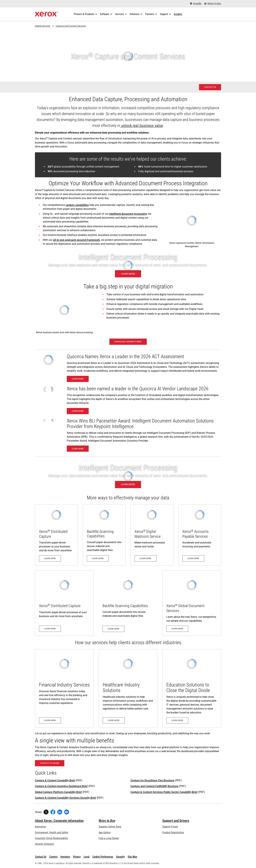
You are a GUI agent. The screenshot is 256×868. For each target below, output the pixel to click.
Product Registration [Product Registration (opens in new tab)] (173, 832)
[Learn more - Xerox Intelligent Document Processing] (128, 266)
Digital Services (43, 26)
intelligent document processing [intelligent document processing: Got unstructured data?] (128, 214)
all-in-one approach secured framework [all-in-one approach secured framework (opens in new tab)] (76, 240)
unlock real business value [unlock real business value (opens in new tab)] (142, 126)
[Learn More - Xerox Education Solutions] (192, 688)
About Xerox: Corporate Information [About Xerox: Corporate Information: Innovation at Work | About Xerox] (59, 821)
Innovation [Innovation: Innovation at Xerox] (40, 827)
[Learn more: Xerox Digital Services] (192, 603)
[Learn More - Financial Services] (64, 688)
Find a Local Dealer (109, 838)
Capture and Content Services (71, 26)
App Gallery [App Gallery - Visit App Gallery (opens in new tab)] (105, 832)
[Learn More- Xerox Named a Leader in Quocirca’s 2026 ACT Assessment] (78, 379)
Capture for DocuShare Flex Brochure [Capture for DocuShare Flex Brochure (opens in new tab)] (152, 780)
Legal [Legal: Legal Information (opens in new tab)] (87, 857)
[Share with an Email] (67, 812)
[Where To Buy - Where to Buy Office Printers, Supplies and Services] (213, 4)
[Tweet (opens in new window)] (46, 812)
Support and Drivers (176, 821)
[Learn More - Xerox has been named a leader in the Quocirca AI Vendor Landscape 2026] (78, 411)
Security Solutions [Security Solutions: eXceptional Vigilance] (44, 844)
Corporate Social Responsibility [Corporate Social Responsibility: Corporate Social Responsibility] (51, 838)
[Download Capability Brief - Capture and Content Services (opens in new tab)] (128, 342)
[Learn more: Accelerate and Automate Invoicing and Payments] (200, 535)
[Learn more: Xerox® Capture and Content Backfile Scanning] (104, 535)
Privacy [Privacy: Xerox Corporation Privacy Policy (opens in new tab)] (77, 857)
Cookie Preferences (103, 857)
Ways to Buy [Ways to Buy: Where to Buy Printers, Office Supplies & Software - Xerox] (107, 821)
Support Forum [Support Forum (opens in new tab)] (170, 827)
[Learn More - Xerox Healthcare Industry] (128, 688)
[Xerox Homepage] (47, 14)
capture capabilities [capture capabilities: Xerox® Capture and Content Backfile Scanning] (77, 205)
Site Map (132, 857)
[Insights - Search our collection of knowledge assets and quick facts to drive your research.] (178, 14)
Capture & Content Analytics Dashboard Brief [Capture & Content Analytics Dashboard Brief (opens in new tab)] (61, 786)
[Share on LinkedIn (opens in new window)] (60, 812)
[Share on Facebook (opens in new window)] (53, 812)
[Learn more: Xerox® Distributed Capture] (56, 535)
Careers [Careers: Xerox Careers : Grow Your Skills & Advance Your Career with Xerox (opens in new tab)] (53, 857)
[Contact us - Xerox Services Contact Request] (210, 87)
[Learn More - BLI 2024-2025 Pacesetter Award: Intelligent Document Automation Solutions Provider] (78, 449)
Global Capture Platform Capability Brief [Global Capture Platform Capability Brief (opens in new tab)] (58, 792)
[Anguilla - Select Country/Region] (196, 4)
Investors (65, 857)
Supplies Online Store (110, 827)
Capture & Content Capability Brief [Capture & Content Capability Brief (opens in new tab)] (55, 780)
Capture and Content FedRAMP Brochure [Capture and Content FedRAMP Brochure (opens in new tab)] (154, 786)
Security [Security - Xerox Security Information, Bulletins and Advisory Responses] (120, 857)
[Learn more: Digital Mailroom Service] (152, 535)
